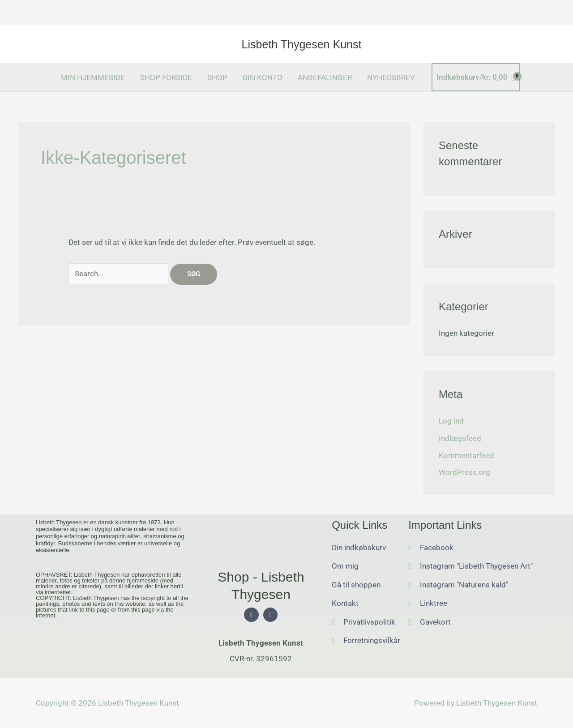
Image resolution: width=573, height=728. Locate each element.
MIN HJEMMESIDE (93, 77)
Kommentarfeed (466, 455)
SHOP (217, 77)
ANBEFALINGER (325, 77)
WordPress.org (464, 472)
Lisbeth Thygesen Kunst (302, 44)
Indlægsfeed (460, 438)
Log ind (451, 421)
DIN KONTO (263, 77)
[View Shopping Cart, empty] (476, 77)
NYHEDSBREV (391, 77)
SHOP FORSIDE (166, 77)
